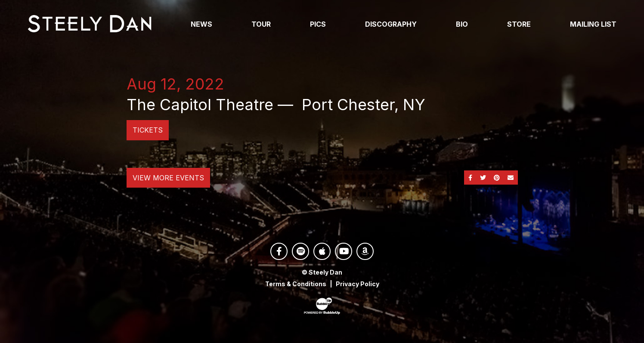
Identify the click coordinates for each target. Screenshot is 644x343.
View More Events (168, 178)
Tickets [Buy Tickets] (148, 130)
